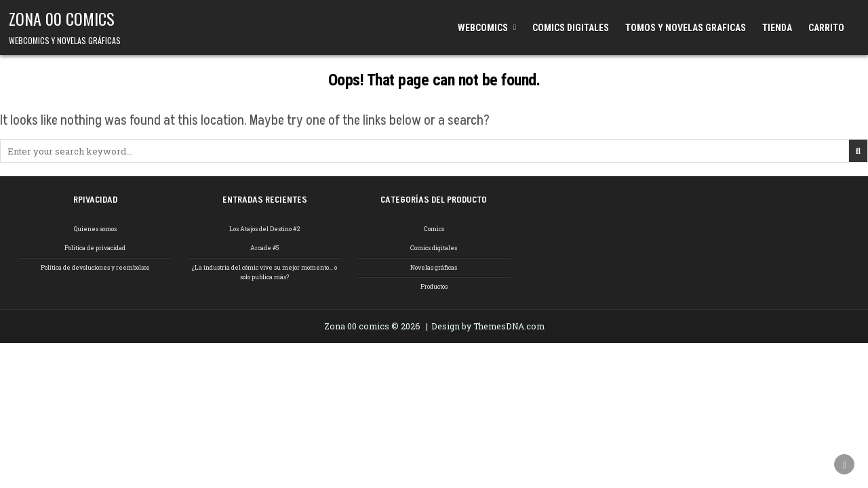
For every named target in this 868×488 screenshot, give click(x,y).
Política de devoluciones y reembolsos (95, 267)
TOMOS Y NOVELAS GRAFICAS (686, 28)
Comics (434, 229)
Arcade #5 (264, 248)
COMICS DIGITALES (571, 28)
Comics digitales (434, 248)
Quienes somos (95, 229)
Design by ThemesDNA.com (488, 326)
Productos (434, 286)
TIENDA (777, 28)
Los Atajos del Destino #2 (265, 229)
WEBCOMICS (483, 28)
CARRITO (826, 28)
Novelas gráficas (434, 267)
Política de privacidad (95, 248)
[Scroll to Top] (844, 464)
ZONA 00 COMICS (62, 18)
